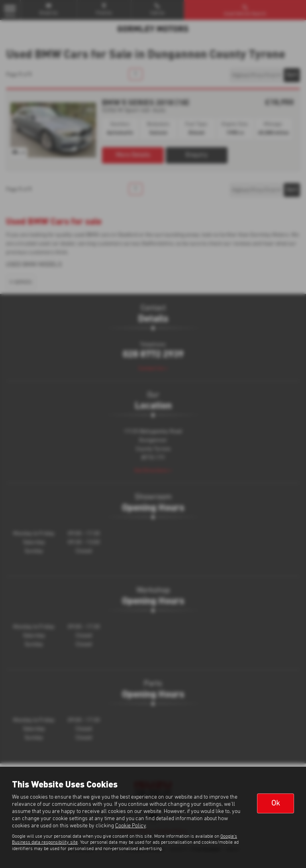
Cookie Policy (130, 826)
